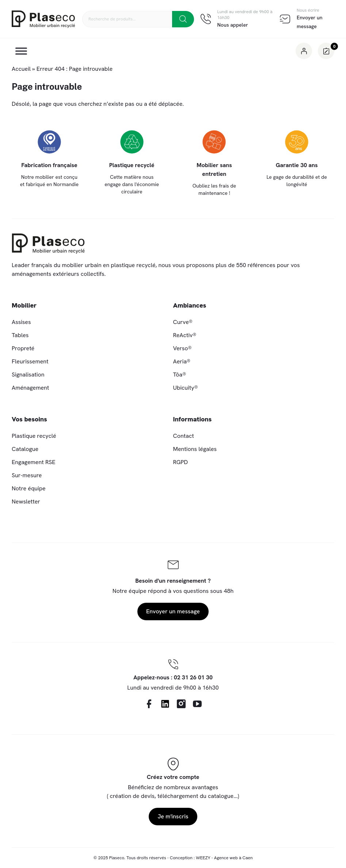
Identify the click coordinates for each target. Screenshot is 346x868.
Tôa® (180, 375)
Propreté (23, 348)
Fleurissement (30, 361)
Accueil (21, 69)
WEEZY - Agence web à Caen (224, 858)
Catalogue (25, 449)
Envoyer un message (173, 611)
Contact (184, 436)
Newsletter (26, 501)
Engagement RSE (34, 462)
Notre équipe (29, 488)
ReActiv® (185, 335)
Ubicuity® (186, 388)
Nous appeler (233, 25)
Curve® (183, 322)
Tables (20, 335)
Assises (21, 322)
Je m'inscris (173, 816)
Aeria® (182, 361)
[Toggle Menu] (21, 51)
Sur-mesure (27, 475)
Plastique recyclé (34, 436)
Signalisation (28, 375)
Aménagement (30, 388)
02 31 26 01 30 (193, 677)
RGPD (181, 462)
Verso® (182, 348)
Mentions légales (195, 449)
